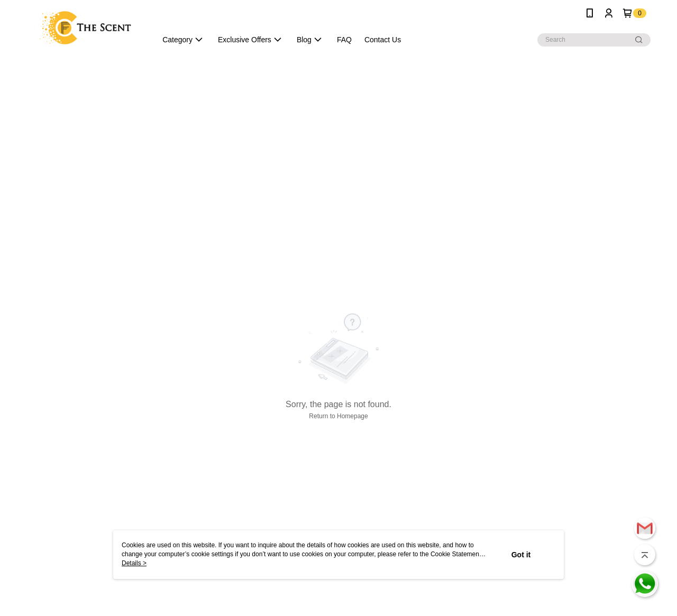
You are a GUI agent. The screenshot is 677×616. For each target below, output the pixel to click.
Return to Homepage (338, 416)
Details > (134, 563)
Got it (521, 555)
